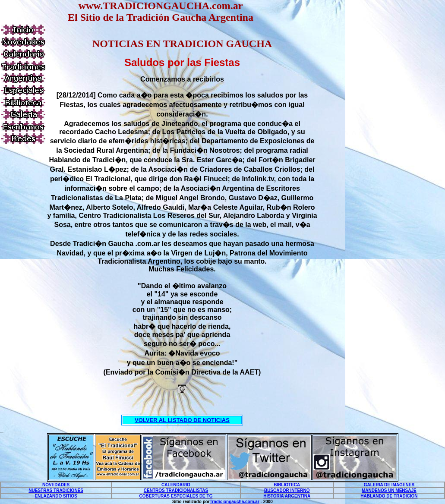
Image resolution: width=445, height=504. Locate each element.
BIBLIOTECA (287, 485)
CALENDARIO (176, 485)
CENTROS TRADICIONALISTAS (176, 490)
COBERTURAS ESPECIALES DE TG (176, 496)
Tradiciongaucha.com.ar (235, 502)
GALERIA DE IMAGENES (389, 485)
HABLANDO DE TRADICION (389, 496)
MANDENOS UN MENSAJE (389, 490)
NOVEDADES (56, 485)
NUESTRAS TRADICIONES (56, 490)
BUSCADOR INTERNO (287, 490)
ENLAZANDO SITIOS (56, 496)
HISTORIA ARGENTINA (287, 496)
